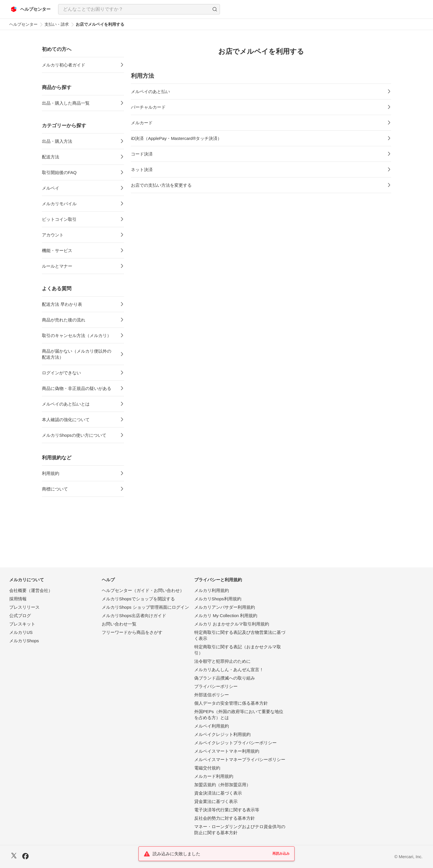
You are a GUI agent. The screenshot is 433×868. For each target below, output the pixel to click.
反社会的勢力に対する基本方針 (225, 818)
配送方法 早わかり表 (62, 304)
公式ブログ (20, 616)
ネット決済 (142, 170)
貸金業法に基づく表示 (216, 801)
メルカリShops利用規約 (218, 599)
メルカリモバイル (59, 204)
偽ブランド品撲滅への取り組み (225, 678)
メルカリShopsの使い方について (74, 435)
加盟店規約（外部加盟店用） (222, 785)
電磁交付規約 (207, 768)
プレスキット (22, 624)
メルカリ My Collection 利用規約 (226, 616)
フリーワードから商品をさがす (132, 632)
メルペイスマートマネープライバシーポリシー (240, 759)
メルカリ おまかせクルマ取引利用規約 (232, 624)
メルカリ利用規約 (212, 590)
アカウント (53, 235)
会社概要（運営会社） (31, 590)
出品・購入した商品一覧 (66, 103)
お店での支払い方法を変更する (161, 185)
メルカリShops (24, 641)
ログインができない (61, 373)
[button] (215, 9)
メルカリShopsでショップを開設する (138, 599)
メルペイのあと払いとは (66, 404)
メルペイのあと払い (150, 91)
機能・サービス (57, 250)
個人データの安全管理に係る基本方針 (231, 703)
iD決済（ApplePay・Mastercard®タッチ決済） (176, 138)
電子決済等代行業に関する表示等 (227, 810)
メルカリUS (21, 632)
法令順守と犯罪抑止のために (222, 661)
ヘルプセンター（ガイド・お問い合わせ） (143, 590)
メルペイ (51, 188)
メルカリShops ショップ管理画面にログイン (145, 607)
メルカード (142, 123)
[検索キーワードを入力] (134, 9)
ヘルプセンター (23, 24)
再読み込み (281, 854)
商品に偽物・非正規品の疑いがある (77, 388)
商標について (55, 489)
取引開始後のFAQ (59, 172)
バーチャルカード (148, 107)
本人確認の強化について (66, 420)
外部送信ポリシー (212, 695)
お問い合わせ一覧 (119, 624)
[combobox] (139, 9)
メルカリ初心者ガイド (64, 65)
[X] (14, 856)
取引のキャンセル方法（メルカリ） (77, 335)
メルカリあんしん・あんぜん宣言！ (229, 670)
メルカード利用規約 (214, 776)
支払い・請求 (57, 24)
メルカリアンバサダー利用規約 (225, 607)
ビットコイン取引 (59, 219)
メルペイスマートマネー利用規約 (227, 751)
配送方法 (51, 157)
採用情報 (18, 599)
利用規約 (51, 473)
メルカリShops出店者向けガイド (134, 616)
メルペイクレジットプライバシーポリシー (235, 743)
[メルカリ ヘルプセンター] (31, 9)
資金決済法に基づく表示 (218, 793)
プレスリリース (24, 607)
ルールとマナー (57, 266)
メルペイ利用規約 (212, 726)
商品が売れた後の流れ (64, 320)
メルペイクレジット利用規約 (222, 734)
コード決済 (142, 154)
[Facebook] (25, 857)
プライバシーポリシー (216, 686)
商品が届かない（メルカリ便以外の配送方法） (77, 354)
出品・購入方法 (57, 141)
